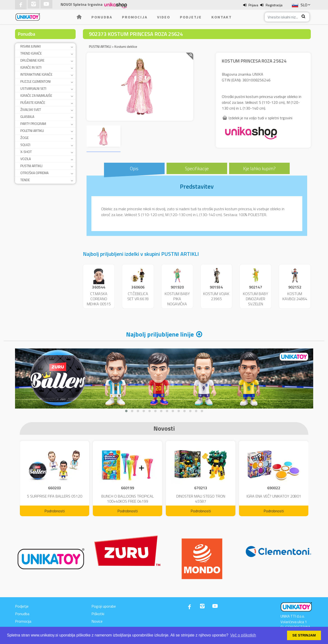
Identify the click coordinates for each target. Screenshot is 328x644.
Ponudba (102, 17)
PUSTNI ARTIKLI (31, 166)
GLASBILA (27, 117)
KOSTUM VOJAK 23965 (216, 296)
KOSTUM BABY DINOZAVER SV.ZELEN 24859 (256, 301)
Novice (97, 621)
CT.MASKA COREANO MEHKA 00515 (99, 299)
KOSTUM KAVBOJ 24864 (295, 296)
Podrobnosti (55, 511)
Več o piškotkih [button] (243, 635)
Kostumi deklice (126, 46)
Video (164, 17)
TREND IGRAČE (31, 53)
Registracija (274, 5)
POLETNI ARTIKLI (32, 131)
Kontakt (222, 17)
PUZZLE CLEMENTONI (36, 81)
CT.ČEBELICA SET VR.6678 (138, 296)
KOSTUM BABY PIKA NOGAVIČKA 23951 (177, 301)
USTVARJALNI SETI (33, 88)
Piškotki (98, 614)
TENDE (25, 180)
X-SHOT (26, 152)
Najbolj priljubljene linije (160, 334)
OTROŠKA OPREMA (34, 173)
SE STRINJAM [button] (304, 635)
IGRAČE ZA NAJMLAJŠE (36, 95)
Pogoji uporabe (104, 606)
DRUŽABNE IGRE (32, 60)
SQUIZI (25, 145)
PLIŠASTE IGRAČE (33, 102)
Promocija (135, 17)
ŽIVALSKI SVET (31, 109)
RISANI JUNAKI (31, 46)
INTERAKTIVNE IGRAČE (36, 74)
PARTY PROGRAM (33, 124)
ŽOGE (24, 138)
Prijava (253, 5)
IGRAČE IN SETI (31, 67)
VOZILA (26, 159)
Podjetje (191, 17)
